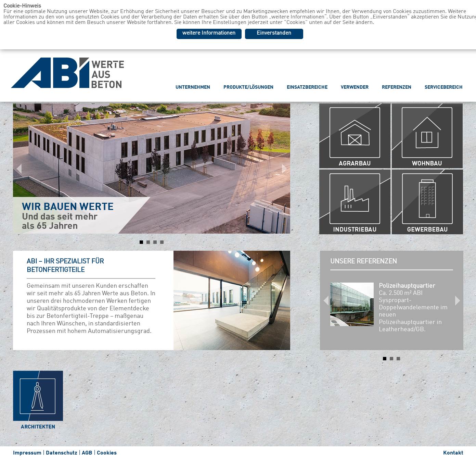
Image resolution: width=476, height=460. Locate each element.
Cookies (107, 453)
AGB (87, 453)
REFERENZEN (397, 87)
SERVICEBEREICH (444, 87)
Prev (22, 169)
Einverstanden (274, 33)
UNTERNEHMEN (193, 87)
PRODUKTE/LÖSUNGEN (248, 87)
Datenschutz (62, 453)
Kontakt (453, 453)
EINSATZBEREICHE (307, 87)
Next (281, 169)
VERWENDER (355, 87)
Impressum (27, 453)
